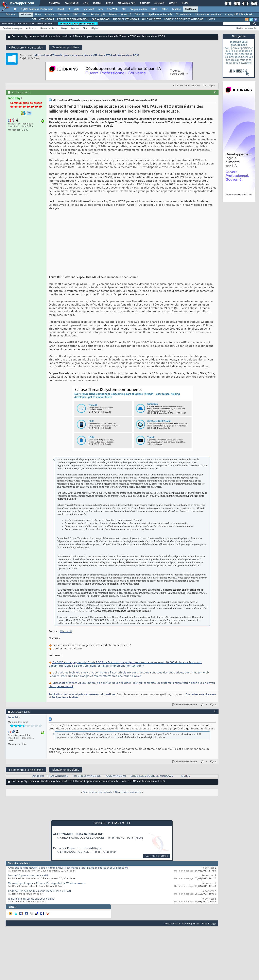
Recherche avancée (246, 28)
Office (165, 9)
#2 (215, 718)
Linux (38, 15)
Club (185, 3)
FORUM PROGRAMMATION (73, 19)
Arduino (49, 15)
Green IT (126, 15)
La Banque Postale (75, 858)
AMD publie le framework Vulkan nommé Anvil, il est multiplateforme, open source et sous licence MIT (69, 874)
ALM (77, 9)
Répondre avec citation (185, 711)
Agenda (75, 28)
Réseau (113, 15)
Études (159, 3)
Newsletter (126, 3)
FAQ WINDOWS (101, 19)
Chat (109, 3)
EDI (124, 9)
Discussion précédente (98, 798)
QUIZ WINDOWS (152, 19)
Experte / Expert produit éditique (77, 854)
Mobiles (177, 9)
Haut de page (209, 930)
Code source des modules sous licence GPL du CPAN (39, 897)
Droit (173, 3)
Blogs (97, 3)
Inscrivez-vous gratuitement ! (78, 24)
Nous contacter (173, 930)
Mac (84, 15)
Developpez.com (191, 930)
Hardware (63, 15)
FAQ (86, 3)
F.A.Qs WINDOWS (57, 782)
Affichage (208, 86)
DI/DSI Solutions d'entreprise (37, 9)
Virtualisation (184, 15)
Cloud (61, 9)
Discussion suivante (128, 798)
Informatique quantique (208, 15)
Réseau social (47, 28)
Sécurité (140, 15)
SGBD (154, 9)
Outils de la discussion (186, 86)
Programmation (138, 9)
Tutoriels (71, 3)
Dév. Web (112, 9)
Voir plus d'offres (157, 862)
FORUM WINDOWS (43, 19)
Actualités (38, 782)
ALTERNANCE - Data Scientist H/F (78, 840)
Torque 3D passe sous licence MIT (28, 882)
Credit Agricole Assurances (82, 844)
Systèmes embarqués (160, 15)
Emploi (145, 3)
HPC (75, 15)
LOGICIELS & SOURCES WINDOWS (184, 19)
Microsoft (89, 9)
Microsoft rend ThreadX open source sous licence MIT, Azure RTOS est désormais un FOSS (87, 55)
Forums (54, 3)
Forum (16, 37)
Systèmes (191, 9)
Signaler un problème (66, 47)
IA (69, 9)
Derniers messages (12, 28)
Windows (26, 15)
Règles (95, 28)
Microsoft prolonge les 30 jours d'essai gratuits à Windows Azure (47, 889)
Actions (30, 28)
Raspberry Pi (98, 15)
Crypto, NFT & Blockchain (239, 15)
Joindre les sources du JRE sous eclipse (31, 905)
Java (100, 9)
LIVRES (211, 19)
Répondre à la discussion (26, 47)
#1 (215, 92)
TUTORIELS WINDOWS (126, 19)
